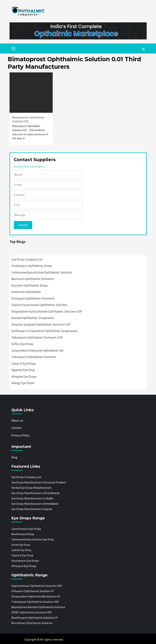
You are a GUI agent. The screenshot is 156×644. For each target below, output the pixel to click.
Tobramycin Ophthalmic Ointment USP (37, 337)
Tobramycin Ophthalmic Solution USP (35, 602)
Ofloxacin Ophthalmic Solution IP (33, 591)
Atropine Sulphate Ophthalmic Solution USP (41, 324)
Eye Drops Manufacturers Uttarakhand (35, 493)
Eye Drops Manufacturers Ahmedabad (35, 504)
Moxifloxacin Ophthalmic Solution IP (34, 618)
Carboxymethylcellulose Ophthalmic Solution (42, 272)
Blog (14, 457)
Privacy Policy (20, 435)
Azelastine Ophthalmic (26, 292)
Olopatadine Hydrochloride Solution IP (36, 596)
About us (17, 421)
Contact (17, 428)
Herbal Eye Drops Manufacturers (32, 488)
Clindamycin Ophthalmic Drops (32, 266)
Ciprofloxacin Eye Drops (26, 529)
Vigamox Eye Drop (23, 370)
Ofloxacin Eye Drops (24, 566)
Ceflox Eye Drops (22, 344)
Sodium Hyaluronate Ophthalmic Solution (39, 305)
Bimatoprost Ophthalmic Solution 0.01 (28, 119)
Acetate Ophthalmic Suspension (33, 318)
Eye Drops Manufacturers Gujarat (32, 509)
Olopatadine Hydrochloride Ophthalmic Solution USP (47, 311)
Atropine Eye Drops (24, 377)
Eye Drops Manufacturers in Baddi (32, 498)
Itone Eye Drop (21, 545)
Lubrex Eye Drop (21, 550)
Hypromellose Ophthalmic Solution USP (37, 586)
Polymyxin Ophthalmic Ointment (33, 298)
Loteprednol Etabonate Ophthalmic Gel (37, 351)
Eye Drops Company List (27, 259)
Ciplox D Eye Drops (24, 364)
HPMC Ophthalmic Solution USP (32, 612)
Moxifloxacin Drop (23, 534)
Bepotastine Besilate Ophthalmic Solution (38, 607)
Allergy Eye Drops (23, 383)
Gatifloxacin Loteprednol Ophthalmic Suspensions (44, 331)
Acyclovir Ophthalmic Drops (30, 285)
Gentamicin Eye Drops (25, 561)
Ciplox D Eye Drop (22, 555)
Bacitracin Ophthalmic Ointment (33, 279)
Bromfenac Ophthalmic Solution (32, 623)
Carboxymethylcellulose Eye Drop (32, 539)
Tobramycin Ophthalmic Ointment (34, 357)
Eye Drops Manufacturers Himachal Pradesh (39, 482)
